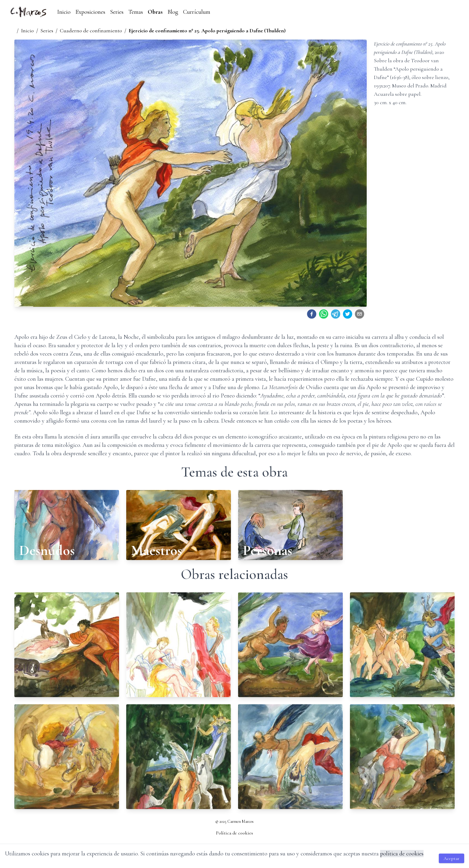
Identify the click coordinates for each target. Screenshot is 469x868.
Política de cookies (234, 833)
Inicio (64, 12)
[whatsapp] (324, 314)
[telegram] (336, 314)
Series (117, 12)
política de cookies (402, 854)
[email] (360, 314)
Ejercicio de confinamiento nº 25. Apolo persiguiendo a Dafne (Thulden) (207, 31)
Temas (136, 12)
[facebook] (312, 314)
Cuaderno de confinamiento (91, 31)
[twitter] (348, 314)
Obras (155, 12)
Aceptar (452, 858)
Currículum (197, 12)
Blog (173, 12)
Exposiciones (90, 12)
